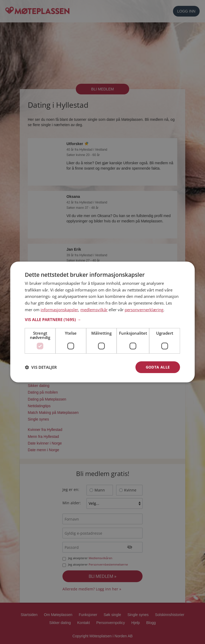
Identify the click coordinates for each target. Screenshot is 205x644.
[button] (102, 319)
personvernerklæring (144, 310)
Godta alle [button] (158, 367)
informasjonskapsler (59, 310)
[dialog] (102, 322)
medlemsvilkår (94, 310)
